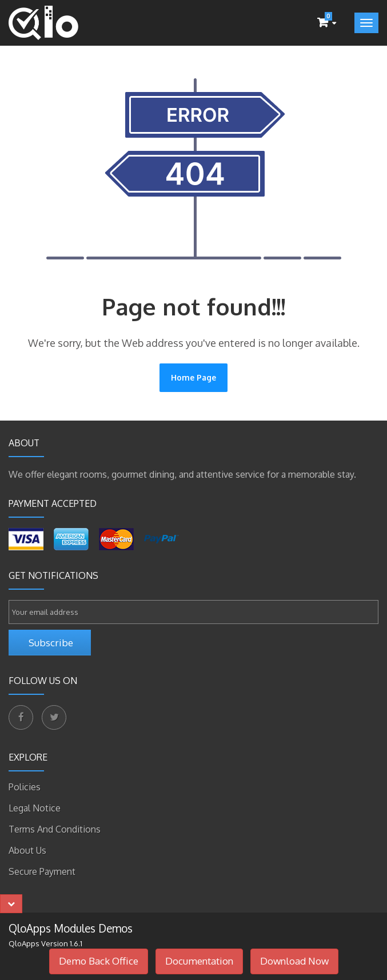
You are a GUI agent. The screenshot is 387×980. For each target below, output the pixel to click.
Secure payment (42, 871)
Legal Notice (35, 808)
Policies (25, 787)
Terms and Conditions (55, 829)
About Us (27, 850)
